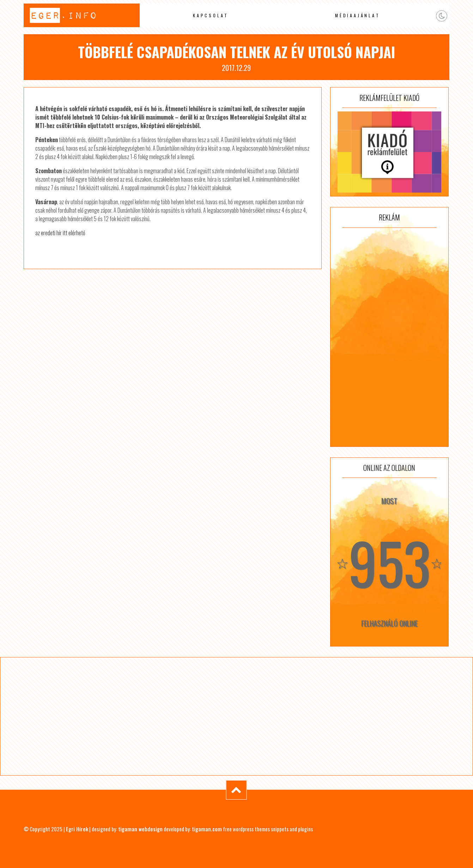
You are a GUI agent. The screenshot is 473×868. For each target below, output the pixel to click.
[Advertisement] (389, 337)
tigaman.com (207, 829)
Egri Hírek (77, 829)
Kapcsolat (211, 15)
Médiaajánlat (358, 15)
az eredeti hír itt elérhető (60, 233)
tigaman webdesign (140, 829)
